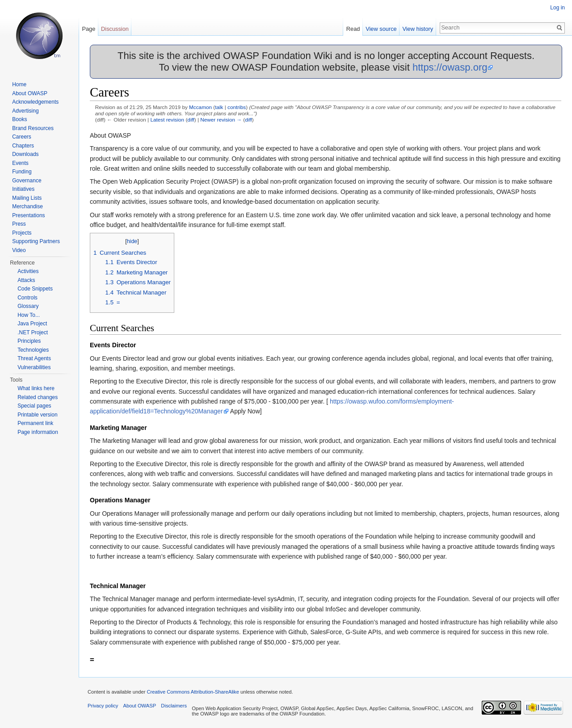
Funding (22, 172)
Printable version (37, 415)
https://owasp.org (450, 67)
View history (418, 29)
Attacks (26, 280)
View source (381, 29)
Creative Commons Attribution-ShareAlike (193, 692)
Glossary (28, 306)
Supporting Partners (36, 241)
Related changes (38, 397)
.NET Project (33, 332)
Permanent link (35, 423)
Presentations (28, 215)
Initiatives (23, 189)
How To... (29, 315)
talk (219, 107)
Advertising (25, 111)
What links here (36, 388)
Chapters (23, 146)
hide (132, 241)
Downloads (25, 154)
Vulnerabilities (34, 367)
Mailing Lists (27, 198)
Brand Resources (33, 128)
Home (19, 84)
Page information (38, 432)
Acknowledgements (35, 102)
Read (353, 29)
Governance (27, 181)
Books (19, 119)
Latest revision (167, 120)
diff (191, 120)
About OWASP (30, 93)
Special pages (34, 406)
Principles (29, 341)
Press (19, 224)
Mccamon (200, 107)
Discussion (115, 29)
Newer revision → (221, 120)
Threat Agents (34, 358)
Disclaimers (174, 706)
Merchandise (27, 206)
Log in (557, 8)
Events (20, 163)
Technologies (33, 350)
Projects (22, 233)
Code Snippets (35, 289)
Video (19, 250)
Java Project (32, 324)
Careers (22, 137)
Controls (27, 298)
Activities (28, 271)
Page (88, 29)
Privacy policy (103, 706)
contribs (237, 107)
